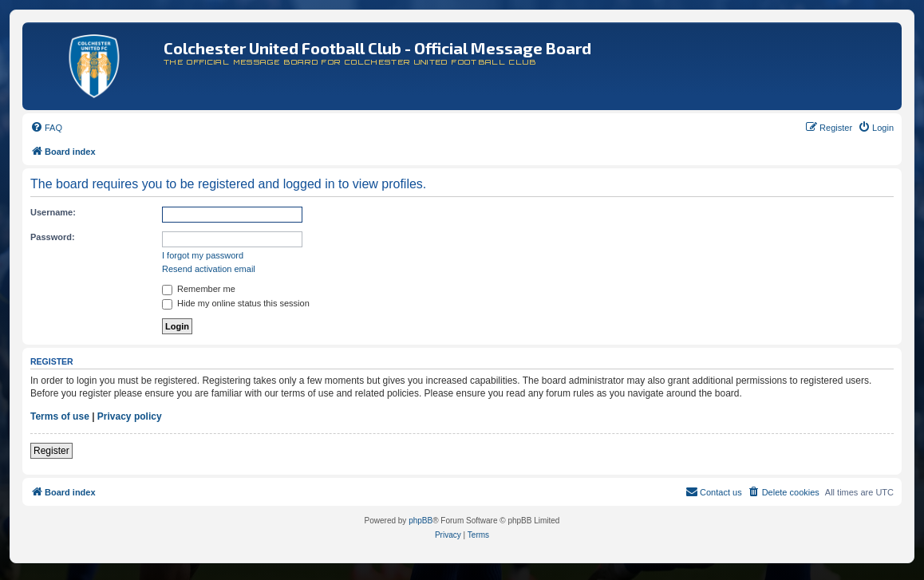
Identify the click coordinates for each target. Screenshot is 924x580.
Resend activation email (209, 269)
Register (51, 451)
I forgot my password (203, 255)
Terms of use (60, 416)
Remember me (199, 289)
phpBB (421, 521)
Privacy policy (130, 416)
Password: (53, 237)
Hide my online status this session (236, 303)
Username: (53, 212)
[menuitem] (46, 128)
